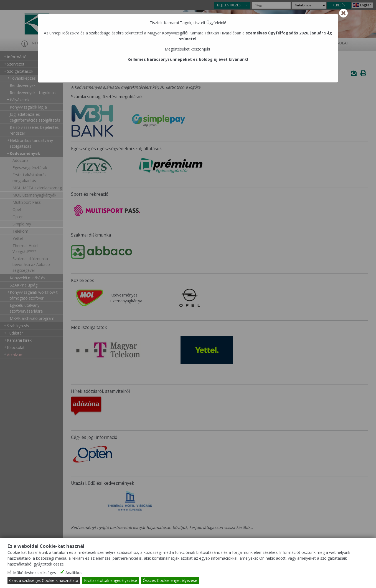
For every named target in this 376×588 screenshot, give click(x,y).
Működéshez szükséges (35, 573)
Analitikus (74, 573)
